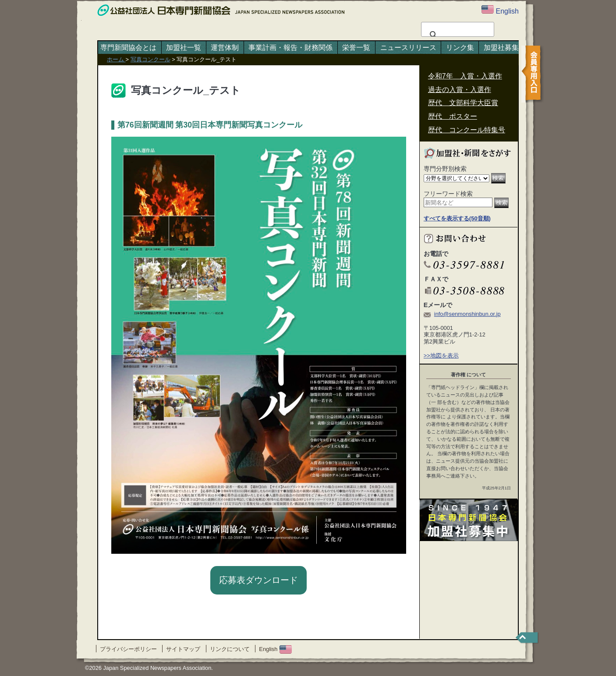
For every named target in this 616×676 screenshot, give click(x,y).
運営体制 (225, 48)
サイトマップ (183, 649)
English (275, 649)
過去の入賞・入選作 (460, 90)
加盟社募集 (501, 48)
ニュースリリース (408, 48)
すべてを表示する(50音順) (457, 218)
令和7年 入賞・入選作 (465, 76)
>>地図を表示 (441, 356)
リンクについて (230, 649)
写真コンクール (150, 59)
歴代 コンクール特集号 (467, 130)
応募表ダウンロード (258, 580)
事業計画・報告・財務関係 (290, 48)
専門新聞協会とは (128, 48)
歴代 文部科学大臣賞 (463, 103)
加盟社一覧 (184, 48)
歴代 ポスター (453, 116)
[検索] (456, 35)
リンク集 (460, 48)
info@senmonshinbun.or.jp (467, 314)
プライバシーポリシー (128, 649)
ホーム (116, 59)
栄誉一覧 (356, 48)
